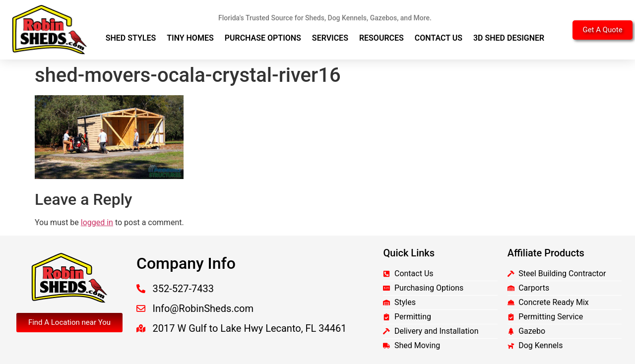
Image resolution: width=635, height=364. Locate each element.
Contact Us (439, 38)
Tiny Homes (190, 38)
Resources (381, 38)
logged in (97, 222)
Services (330, 38)
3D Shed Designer (509, 38)
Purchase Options (263, 38)
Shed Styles (131, 38)
